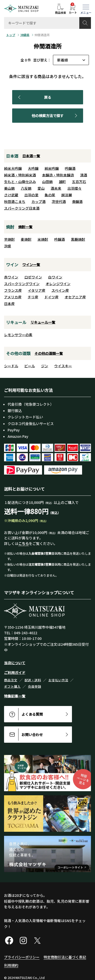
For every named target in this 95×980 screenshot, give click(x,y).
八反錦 (26, 188)
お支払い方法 (58, 680)
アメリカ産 (13, 297)
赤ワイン (11, 277)
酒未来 (56, 188)
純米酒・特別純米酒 (20, 175)
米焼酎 (43, 239)
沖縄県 (25, 35)
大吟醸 (33, 168)
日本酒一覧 (31, 156)
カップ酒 (39, 202)
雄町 (62, 182)
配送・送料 (33, 680)
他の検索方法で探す (55, 116)
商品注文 (11, 680)
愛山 (41, 188)
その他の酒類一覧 (49, 353)
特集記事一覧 (15, 696)
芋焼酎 (9, 239)
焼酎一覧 (25, 227)
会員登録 (34, 686)
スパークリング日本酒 (22, 208)
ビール (30, 366)
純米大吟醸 (13, 168)
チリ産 (33, 297)
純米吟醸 (52, 168)
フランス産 (13, 290)
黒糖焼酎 (78, 239)
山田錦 (47, 182)
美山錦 (9, 188)
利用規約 (11, 965)
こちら (24, 543)
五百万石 (79, 182)
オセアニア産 (75, 297)
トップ (11, 35)
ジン (45, 366)
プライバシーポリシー (22, 957)
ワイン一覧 (31, 265)
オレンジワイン (58, 284)
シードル (11, 366)
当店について (15, 663)
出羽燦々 (74, 188)
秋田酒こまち (15, 202)
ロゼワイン (33, 277)
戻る (34, 97)
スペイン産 (60, 290)
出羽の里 (31, 195)
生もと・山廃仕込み (20, 182)
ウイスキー (63, 366)
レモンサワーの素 (18, 335)
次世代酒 (59, 202)
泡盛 (8, 246)
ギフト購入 (12, 686)
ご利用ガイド (15, 673)
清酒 (84, 175)
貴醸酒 (77, 202)
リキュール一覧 (43, 322)
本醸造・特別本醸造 (58, 175)
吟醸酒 (70, 168)
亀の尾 (50, 195)
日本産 (9, 304)
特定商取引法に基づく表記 (65, 957)
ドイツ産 (51, 297)
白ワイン (55, 277)
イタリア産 (37, 290)
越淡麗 (67, 195)
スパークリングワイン (22, 284)
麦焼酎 (26, 239)
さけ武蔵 (11, 195)
